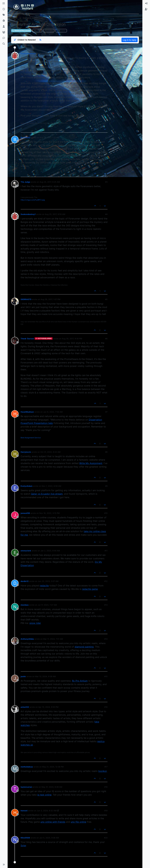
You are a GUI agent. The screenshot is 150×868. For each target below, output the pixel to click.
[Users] (4, 27)
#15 (106, 676)
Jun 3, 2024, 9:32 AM (47, 811)
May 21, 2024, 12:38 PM (53, 767)
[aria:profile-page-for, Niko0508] (15, 840)
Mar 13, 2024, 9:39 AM (45, 676)
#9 (106, 486)
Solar (23, 845)
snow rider (35, 623)
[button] (4, 865)
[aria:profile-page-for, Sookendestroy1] (15, 56)
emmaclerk (26, 551)
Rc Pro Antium (80, 681)
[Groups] (4, 32)
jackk (23, 676)
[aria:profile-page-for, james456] (15, 515)
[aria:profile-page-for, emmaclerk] (15, 553)
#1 (106, 54)
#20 (106, 838)
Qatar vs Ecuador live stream (47, 494)
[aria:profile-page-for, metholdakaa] (15, 769)
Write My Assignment (91, 463)
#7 (106, 412)
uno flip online (78, 822)
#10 (106, 513)
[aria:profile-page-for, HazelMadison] (15, 414)
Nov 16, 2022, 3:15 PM (49, 513)
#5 (106, 299)
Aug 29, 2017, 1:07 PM (51, 299)
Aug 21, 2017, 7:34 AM (55, 54)
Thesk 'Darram (27, 339)
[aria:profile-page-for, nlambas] (15, 607)
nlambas (25, 605)
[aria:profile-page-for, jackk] (15, 678)
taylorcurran (26, 787)
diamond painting (84, 647)
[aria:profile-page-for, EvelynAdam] (15, 488)
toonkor (103, 771)
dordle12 (25, 581)
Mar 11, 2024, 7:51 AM (53, 639)
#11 (106, 551)
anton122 (25, 707)
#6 (106, 339)
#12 (106, 581)
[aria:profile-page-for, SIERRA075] (15, 301)
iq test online (44, 795)
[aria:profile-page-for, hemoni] (15, 813)
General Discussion (21, 31)
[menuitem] (146, 3)
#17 (106, 767)
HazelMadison (27, 412)
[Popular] (4, 21)
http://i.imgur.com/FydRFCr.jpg (33, 200)
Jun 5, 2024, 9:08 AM (49, 838)
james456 (25, 513)
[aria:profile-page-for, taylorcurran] (15, 789)
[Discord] (4, 38)
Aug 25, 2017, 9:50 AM (55, 214)
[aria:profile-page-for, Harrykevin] (15, 454)
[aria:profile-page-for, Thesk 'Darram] (15, 341)
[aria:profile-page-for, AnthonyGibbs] (15, 641)
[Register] (146, 9)
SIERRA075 (26, 299)
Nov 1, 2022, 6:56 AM (52, 486)
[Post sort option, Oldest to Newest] (25, 40)
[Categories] (4, 3)
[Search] (4, 44)
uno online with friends (53, 822)
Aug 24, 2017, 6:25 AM (50, 182)
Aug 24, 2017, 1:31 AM (49, 137)
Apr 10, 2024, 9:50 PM (48, 707)
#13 (106, 605)
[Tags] (4, 15)
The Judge (25, 182)
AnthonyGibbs (27, 639)
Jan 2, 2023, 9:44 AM (50, 551)
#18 (106, 787)
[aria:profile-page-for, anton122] (15, 709)
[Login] (146, 3)
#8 (106, 452)
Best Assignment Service (31, 438)
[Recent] (4, 9)
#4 (106, 214)
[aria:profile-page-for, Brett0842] (15, 139)
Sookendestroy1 (28, 54)
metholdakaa (27, 767)
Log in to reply (130, 40)
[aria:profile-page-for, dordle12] (15, 583)
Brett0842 (25, 137)
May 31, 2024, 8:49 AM (52, 787)
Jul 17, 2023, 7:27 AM (47, 605)
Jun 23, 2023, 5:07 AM (48, 581)
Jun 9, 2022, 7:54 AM (53, 412)
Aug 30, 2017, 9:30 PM (72, 339)
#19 (106, 811)
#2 (106, 137)
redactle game (90, 589)
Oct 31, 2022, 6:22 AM (50, 452)
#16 (106, 707)
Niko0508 (25, 838)
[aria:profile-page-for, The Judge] (15, 184)
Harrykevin (26, 452)
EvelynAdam (27, 486)
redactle (44, 586)
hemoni (24, 811)
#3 (106, 182)
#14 (106, 639)
